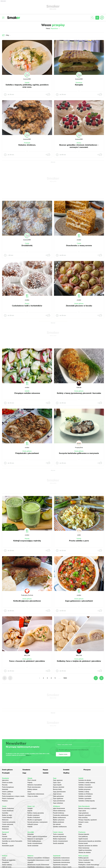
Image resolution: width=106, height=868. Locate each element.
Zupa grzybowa (84, 813)
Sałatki (27, 83)
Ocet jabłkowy (83, 837)
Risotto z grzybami (33, 815)
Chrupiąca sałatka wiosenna (27, 393)
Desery (79, 143)
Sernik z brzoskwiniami (35, 843)
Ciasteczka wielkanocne (61, 815)
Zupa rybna (82, 811)
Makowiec (5, 820)
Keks (80, 827)
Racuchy (5, 785)
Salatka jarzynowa (85, 789)
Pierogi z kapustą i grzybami (88, 820)
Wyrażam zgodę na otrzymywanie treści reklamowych (72, 750)
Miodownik (6, 827)
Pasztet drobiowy (59, 813)
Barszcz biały (57, 789)
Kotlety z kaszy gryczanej (36, 813)
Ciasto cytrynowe (8, 824)
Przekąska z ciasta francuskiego (89, 865)
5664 (65, 678)
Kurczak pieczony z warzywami (37, 822)
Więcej (28, 755)
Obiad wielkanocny (59, 811)
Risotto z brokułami (34, 818)
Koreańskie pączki (8, 846)
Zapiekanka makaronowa (36, 794)
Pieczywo (87, 770)
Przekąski (27, 143)
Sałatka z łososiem (85, 785)
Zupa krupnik (57, 785)
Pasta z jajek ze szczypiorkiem (37, 837)
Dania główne (79, 304)
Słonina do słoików (85, 853)
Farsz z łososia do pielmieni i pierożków (27, 661)
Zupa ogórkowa (58, 799)
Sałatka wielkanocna (60, 827)
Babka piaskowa (59, 822)
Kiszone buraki (83, 843)
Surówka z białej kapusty (87, 801)
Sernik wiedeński (33, 846)
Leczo (4, 858)
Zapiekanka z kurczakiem (61, 860)
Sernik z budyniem (8, 808)
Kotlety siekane (32, 789)
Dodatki (66, 770)
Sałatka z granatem (85, 799)
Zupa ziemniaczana (59, 792)
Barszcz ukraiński (59, 787)
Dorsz (29, 792)
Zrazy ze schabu (33, 796)
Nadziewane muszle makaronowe (38, 865)
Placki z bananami (8, 799)
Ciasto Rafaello (7, 818)
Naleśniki (5, 789)
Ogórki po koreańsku (85, 850)
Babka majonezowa (59, 839)
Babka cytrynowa (59, 820)
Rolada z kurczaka (84, 862)
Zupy (24, 773)
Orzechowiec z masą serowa (79, 245)
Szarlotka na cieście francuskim (12, 841)
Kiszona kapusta (84, 834)
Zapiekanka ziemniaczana (61, 862)
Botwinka (31, 834)
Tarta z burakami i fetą (86, 860)
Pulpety (30, 783)
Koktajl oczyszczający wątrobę (27, 541)
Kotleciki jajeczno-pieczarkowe (27, 601)
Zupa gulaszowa (58, 796)
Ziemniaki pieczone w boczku (79, 306)
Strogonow (6, 862)
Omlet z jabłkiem (8, 792)
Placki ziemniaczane (34, 787)
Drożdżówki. (27, 245)
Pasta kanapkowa (8, 787)
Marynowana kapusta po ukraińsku (90, 841)
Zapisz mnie (63, 754)
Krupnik (30, 811)
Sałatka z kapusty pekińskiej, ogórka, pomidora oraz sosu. (27, 86)
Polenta (30, 827)
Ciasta (27, 243)
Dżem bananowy (84, 848)
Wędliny (66, 773)
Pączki (4, 834)
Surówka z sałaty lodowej (87, 783)
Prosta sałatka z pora (79, 541)
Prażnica (5, 801)
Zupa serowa (57, 794)
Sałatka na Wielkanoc (86, 794)
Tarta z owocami (58, 834)
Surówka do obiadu (85, 780)
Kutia (80, 824)
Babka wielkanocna (59, 818)
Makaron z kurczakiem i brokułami (39, 858)
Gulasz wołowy (7, 865)
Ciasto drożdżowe (8, 811)
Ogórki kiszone (83, 839)
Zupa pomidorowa (59, 801)
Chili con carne (7, 867)
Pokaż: (53, 29)
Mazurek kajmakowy (60, 837)
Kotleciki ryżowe (33, 824)
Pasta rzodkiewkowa (34, 841)
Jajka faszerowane (59, 808)
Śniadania (79, 83)
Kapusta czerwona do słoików (88, 846)
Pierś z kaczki (32, 780)
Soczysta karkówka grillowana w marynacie (79, 453)
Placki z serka (7, 794)
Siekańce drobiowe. (27, 145)
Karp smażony (83, 818)
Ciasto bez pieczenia (9, 822)
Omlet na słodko (7, 783)
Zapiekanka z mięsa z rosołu (62, 867)
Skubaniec (5, 829)
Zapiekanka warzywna (60, 865)
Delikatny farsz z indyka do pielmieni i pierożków (79, 661)
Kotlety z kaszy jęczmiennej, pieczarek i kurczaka (79, 393)
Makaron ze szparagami (35, 839)
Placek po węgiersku (9, 860)
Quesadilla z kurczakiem (86, 867)
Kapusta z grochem (85, 815)
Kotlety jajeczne (84, 858)
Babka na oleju (7, 815)
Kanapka (79, 85)
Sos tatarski (57, 824)
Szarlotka (5, 813)
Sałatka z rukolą (84, 792)
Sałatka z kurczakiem (85, 787)
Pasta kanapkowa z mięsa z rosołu (13, 796)
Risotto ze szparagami (35, 820)
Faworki (5, 837)
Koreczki (5, 843)
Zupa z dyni (57, 783)
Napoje (27, 539)
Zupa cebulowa (58, 803)
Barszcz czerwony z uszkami (87, 808)
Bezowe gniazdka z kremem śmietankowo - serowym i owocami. (79, 146)
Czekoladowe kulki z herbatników (27, 306)
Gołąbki (30, 808)
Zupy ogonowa (58, 780)
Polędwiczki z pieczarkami (27, 453)
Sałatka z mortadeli (85, 796)
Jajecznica (5, 780)
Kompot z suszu (83, 822)
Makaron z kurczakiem (35, 785)
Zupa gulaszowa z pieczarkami (79, 601)
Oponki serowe (7, 839)
